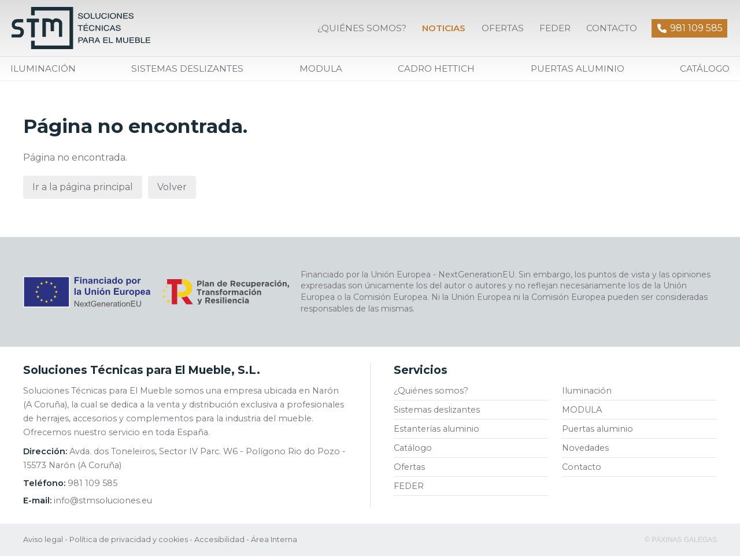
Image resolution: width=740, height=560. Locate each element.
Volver (172, 191)
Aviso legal (43, 544)
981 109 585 (92, 487)
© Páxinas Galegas (681, 544)
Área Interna (274, 544)
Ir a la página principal (83, 191)
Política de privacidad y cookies (129, 544)
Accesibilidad (219, 544)
